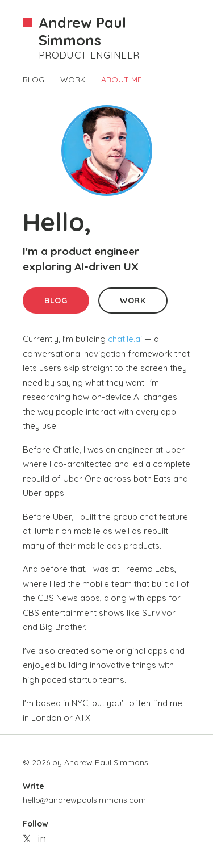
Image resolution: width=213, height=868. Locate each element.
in (42, 839)
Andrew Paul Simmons (82, 31)
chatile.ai (125, 339)
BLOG (34, 80)
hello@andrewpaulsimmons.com (84, 800)
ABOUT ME (122, 80)
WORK (73, 80)
